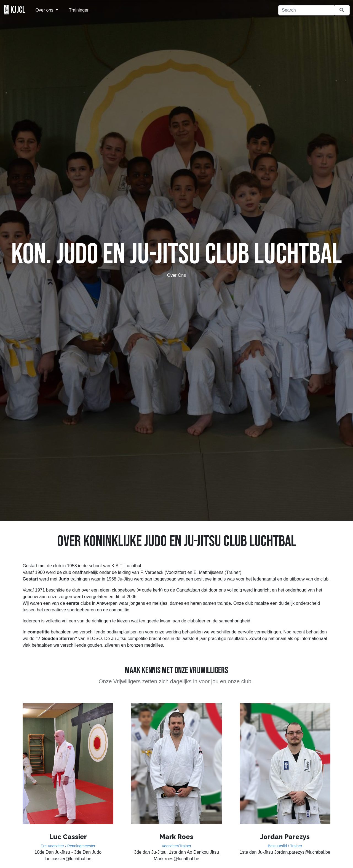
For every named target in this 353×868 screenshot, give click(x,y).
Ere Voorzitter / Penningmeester (68, 846)
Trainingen (79, 10)
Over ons (45, 10)
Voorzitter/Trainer (177, 846)
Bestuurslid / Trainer (285, 846)
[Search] (306, 10)
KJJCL (14, 10)
